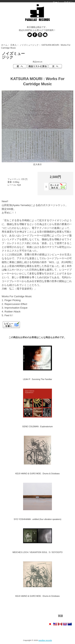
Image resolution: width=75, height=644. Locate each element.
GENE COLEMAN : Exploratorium (38, 426)
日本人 (14, 45)
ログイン (68, 2)
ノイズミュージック (29, 45)
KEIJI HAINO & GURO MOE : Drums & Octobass (37, 473)
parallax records (45, 640)
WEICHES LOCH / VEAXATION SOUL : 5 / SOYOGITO (38, 552)
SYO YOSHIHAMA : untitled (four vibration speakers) (37, 519)
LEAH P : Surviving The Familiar (38, 379)
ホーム (56, 2)
